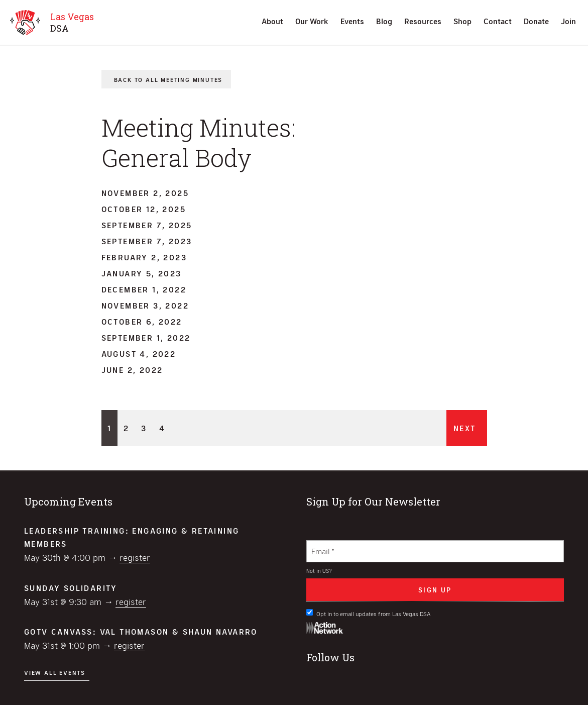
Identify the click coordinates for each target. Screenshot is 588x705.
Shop (462, 21)
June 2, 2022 (132, 370)
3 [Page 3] (144, 428)
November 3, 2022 (145, 305)
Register (135, 557)
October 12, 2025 (144, 209)
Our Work (312, 21)
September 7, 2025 (147, 225)
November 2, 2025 (145, 193)
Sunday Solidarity (71, 588)
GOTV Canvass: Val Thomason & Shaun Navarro (141, 631)
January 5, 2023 (142, 273)
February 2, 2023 (144, 257)
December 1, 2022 (144, 289)
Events (352, 21)
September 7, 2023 (147, 241)
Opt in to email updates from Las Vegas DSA (369, 613)
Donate (536, 21)
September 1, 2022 (146, 337)
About (272, 21)
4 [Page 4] (162, 428)
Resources (423, 21)
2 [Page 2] (126, 428)
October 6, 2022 (142, 321)
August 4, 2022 (139, 354)
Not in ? (319, 571)
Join (568, 21)
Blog (384, 21)
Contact (498, 21)
